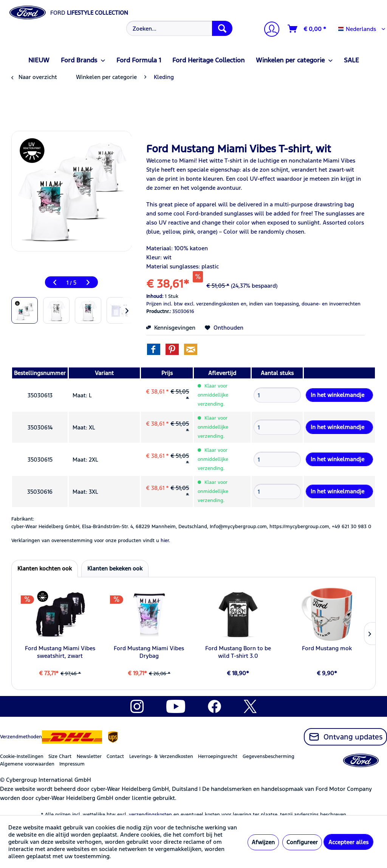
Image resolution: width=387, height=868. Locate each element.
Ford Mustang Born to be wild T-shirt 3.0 (238, 652)
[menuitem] (179, 28)
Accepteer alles (348, 842)
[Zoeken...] (180, 28)
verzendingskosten (150, 815)
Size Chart (60, 756)
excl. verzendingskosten (212, 304)
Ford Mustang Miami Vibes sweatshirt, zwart (60, 652)
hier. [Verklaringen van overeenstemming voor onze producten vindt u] (165, 541)
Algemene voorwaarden (27, 764)
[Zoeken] (222, 28)
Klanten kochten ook (45, 568)
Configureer (302, 842)
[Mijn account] (269, 30)
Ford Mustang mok (327, 648)
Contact (115, 756)
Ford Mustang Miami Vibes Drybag (149, 652)
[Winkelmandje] (307, 29)
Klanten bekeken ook (115, 568)
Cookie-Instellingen (22, 756)
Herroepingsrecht (218, 756)
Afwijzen (263, 842)
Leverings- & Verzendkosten (161, 756)
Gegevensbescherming (269, 756)
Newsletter (89, 756)
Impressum (72, 764)
